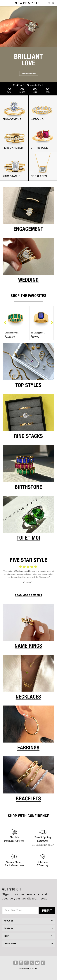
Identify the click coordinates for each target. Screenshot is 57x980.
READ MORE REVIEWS (29, 595)
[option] (16, 323)
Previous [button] (5, 323)
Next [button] (52, 323)
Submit (47, 910)
